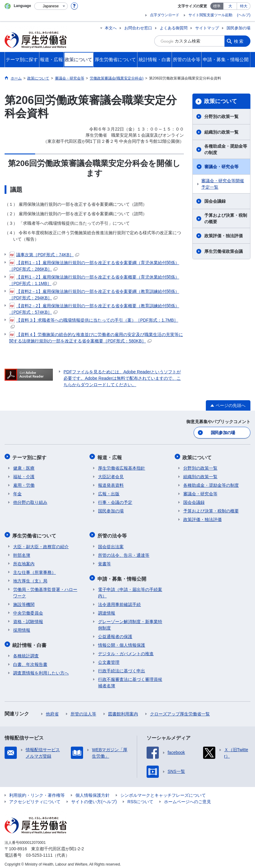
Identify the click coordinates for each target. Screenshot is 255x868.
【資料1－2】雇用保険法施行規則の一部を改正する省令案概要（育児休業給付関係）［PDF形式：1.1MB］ (94, 280)
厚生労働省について (35, 533)
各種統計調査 (26, 652)
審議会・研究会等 (221, 167)
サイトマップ (207, 28)
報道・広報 (110, 456)
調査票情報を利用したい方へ (41, 669)
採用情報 (22, 627)
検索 (239, 41)
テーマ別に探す (30, 456)
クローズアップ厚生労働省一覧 (180, 710)
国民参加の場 (239, 28)
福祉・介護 (24, 475)
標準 (217, 6)
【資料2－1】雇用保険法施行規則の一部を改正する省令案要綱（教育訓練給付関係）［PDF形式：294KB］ (94, 294)
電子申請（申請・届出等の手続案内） (130, 588)
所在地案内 (24, 561)
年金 (17, 492)
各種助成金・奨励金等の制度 (226, 149)
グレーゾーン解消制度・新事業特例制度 (130, 621)
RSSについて (140, 797)
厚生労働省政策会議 (224, 251)
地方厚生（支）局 (30, 578)
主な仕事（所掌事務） (35, 569)
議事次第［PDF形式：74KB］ (44, 255)
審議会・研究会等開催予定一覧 (223, 184)
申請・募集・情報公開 (122, 575)
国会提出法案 (111, 544)
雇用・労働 (24, 484)
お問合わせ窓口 (138, 28)
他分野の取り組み (30, 501)
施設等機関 (24, 601)
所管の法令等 (113, 533)
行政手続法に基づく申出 (122, 667)
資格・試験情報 (28, 619)
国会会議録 (215, 201)
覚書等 (104, 561)
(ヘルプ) (244, 15)
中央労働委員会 (28, 610)
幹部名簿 (22, 552)
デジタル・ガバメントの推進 (126, 649)
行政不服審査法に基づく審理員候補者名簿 (130, 678)
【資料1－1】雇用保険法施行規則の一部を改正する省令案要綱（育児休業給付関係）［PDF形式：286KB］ (94, 266)
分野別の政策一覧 (221, 116)
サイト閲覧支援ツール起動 (210, 15)
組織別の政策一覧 (221, 132)
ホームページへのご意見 (188, 797)
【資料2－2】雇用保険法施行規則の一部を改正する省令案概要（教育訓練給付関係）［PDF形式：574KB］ (94, 309)
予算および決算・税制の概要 (226, 218)
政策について (220, 101)
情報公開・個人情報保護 (122, 641)
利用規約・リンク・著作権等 (37, 791)
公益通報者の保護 (115, 632)
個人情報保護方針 (93, 791)
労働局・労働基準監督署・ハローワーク (45, 590)
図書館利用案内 (123, 710)
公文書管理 (109, 658)
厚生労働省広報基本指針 (122, 467)
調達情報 (107, 609)
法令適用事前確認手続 (119, 600)
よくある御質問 (174, 28)
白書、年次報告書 (30, 660)
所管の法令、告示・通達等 (124, 552)
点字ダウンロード (165, 15)
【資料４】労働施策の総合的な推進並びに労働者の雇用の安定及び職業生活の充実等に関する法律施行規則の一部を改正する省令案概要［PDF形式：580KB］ (96, 337)
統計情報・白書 (30, 641)
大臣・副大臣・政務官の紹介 (41, 544)
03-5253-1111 (39, 851)
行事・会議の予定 (115, 501)
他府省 (52, 710)
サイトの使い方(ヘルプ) (94, 797)
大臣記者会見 (111, 475)
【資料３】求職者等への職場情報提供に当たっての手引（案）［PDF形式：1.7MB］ (94, 323)
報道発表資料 (111, 484)
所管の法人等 (83, 710)
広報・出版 (109, 492)
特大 (244, 6)
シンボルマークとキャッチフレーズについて (163, 791)
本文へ (111, 28)
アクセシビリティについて (35, 797)
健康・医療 (24, 467)
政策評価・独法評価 (224, 236)
